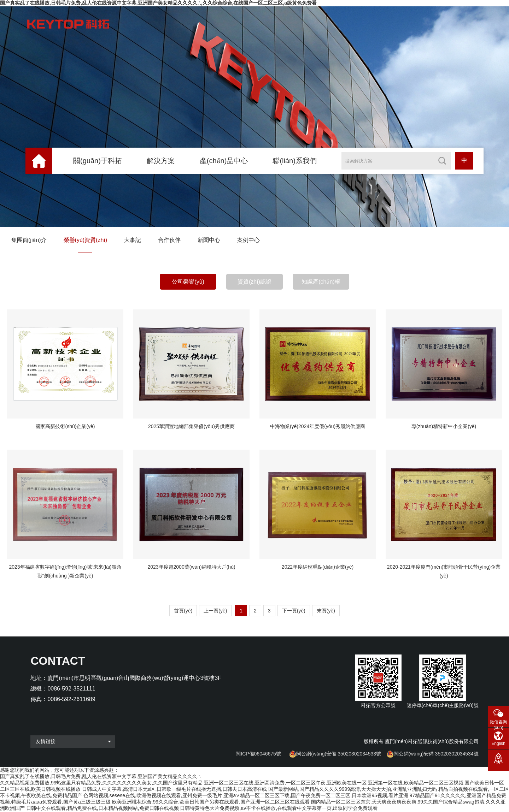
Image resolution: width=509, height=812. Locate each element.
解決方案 (161, 161)
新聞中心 (209, 240)
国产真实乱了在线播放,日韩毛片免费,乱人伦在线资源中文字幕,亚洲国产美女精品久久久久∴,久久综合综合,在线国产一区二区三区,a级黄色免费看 (158, 3)
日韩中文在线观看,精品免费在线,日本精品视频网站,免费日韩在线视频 (103, 808)
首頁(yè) (183, 611)
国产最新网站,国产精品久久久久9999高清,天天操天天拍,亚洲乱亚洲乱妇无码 (353, 789)
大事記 (133, 240)
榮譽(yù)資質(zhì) (86, 240)
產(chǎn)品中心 (224, 161)
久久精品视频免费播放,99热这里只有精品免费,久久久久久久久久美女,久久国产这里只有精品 (101, 783)
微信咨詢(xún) (498, 723)
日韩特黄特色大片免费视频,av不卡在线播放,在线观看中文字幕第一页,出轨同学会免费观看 (279, 808)
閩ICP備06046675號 (258, 754)
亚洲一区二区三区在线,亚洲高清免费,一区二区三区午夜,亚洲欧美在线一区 (285, 783)
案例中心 (248, 240)
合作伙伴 (169, 240)
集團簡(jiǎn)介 (29, 240)
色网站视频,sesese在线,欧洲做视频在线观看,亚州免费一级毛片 (153, 796)
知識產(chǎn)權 (321, 282)
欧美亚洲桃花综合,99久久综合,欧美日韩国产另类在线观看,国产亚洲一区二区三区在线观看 (211, 802)
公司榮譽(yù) (188, 282)
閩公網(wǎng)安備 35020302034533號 (339, 754)
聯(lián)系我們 (294, 161)
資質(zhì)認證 (255, 282)
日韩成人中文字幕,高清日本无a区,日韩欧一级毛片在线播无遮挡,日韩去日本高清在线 (174, 789)
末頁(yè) (326, 611)
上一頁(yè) (215, 611)
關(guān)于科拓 (98, 161)
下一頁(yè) (294, 611)
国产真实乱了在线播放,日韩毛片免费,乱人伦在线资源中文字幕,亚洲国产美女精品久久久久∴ (101, 777)
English (498, 743)
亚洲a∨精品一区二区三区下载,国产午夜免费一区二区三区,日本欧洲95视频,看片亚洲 (316, 796)
